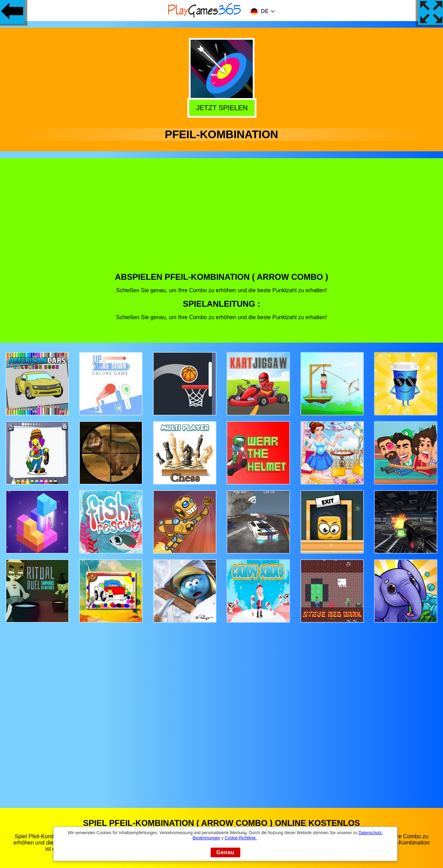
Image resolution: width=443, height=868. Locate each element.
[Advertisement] (222, 220)
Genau (225, 852)
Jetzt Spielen (221, 108)
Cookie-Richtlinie (241, 838)
